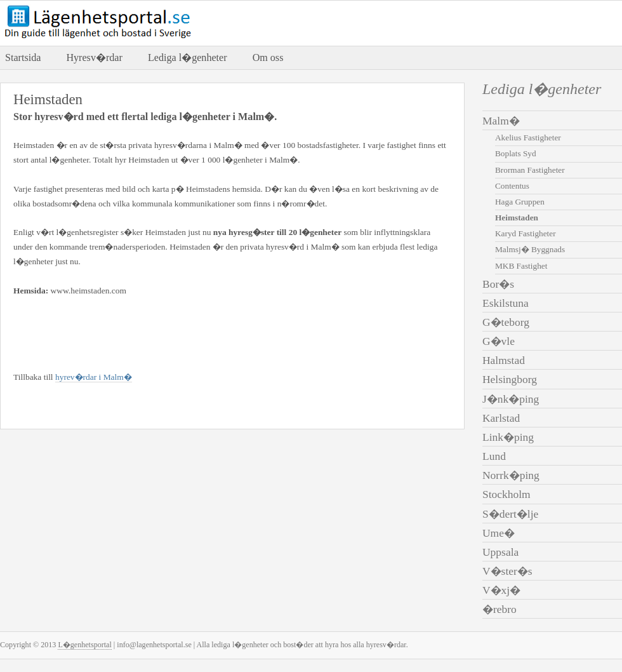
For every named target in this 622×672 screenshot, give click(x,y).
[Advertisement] (162, 332)
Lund (494, 456)
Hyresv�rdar (94, 57)
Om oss (268, 57)
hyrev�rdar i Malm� (94, 377)
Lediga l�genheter (188, 57)
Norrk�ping (511, 475)
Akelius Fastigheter (528, 138)
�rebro (500, 609)
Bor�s (498, 284)
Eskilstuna (506, 303)
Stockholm (506, 494)
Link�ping (508, 437)
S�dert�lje (510, 514)
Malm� (501, 121)
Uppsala (500, 552)
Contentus (512, 186)
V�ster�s (507, 571)
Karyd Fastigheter (526, 233)
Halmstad (504, 360)
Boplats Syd (516, 153)
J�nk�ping (511, 399)
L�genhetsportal (84, 645)
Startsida (23, 57)
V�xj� (501, 590)
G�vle (499, 341)
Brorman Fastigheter (530, 170)
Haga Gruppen (520, 202)
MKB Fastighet (521, 266)
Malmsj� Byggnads (530, 249)
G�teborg (506, 322)
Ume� (499, 533)
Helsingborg (510, 379)
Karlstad (501, 418)
